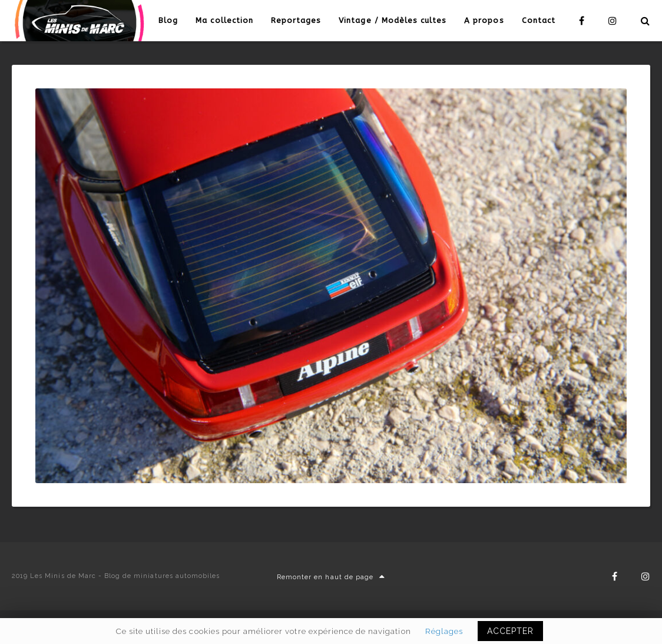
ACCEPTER (510, 631)
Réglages (444, 631)
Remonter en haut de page (331, 577)
